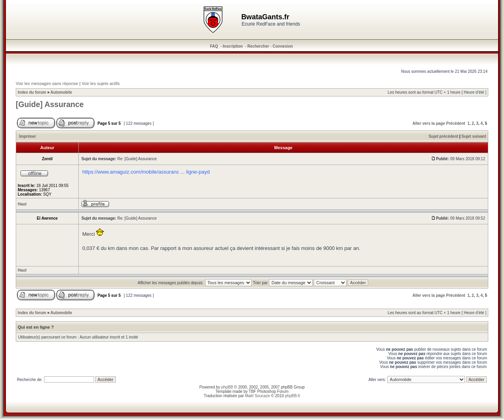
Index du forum (32, 92)
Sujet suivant (474, 136)
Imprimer (28, 136)
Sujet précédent (444, 136)
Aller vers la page (429, 123)
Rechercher (258, 46)
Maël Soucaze (257, 396)
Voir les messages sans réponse (47, 83)
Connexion (283, 46)
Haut (22, 204)
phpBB (227, 387)
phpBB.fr (293, 396)
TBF (253, 391)
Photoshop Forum (273, 391)
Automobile (61, 92)
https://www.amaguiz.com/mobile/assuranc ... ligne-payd (146, 172)
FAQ (214, 46)
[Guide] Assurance (50, 104)
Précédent (456, 123)
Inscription (233, 46)
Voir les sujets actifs (101, 83)
